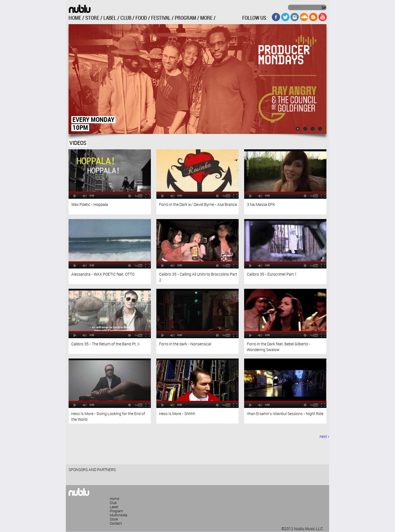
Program (116, 511)
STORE (92, 18)
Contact (116, 523)
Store (114, 519)
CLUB (126, 18)
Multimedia (119, 515)
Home (115, 499)
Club (113, 503)
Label (114, 507)
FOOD (141, 18)
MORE (206, 18)
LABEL (110, 18)
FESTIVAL (161, 18)
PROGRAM (185, 18)
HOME (75, 18)
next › (324, 437)
